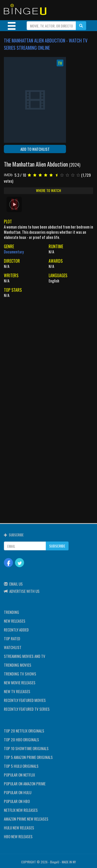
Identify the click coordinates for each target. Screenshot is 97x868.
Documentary (14, 252)
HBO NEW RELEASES (18, 836)
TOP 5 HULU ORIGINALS (21, 766)
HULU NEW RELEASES (19, 828)
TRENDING (12, 612)
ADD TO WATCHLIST (35, 149)
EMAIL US (16, 584)
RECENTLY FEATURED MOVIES (25, 700)
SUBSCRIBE (57, 546)
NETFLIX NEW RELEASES (21, 810)
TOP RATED (12, 638)
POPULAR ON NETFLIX (19, 775)
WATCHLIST (13, 647)
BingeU (55, 862)
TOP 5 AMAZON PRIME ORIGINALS (28, 757)
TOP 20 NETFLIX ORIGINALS (24, 731)
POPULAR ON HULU (18, 792)
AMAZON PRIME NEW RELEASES (26, 819)
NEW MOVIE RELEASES (20, 682)
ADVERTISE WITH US (24, 591)
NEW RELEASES (15, 621)
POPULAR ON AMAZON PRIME (25, 784)
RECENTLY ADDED (16, 630)
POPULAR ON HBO (17, 801)
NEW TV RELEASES (17, 691)
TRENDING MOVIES (18, 665)
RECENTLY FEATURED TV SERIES (27, 709)
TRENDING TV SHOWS (20, 674)
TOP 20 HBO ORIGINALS (21, 739)
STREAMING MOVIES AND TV (25, 656)
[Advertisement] (48, 350)
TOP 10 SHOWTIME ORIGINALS (26, 748)
